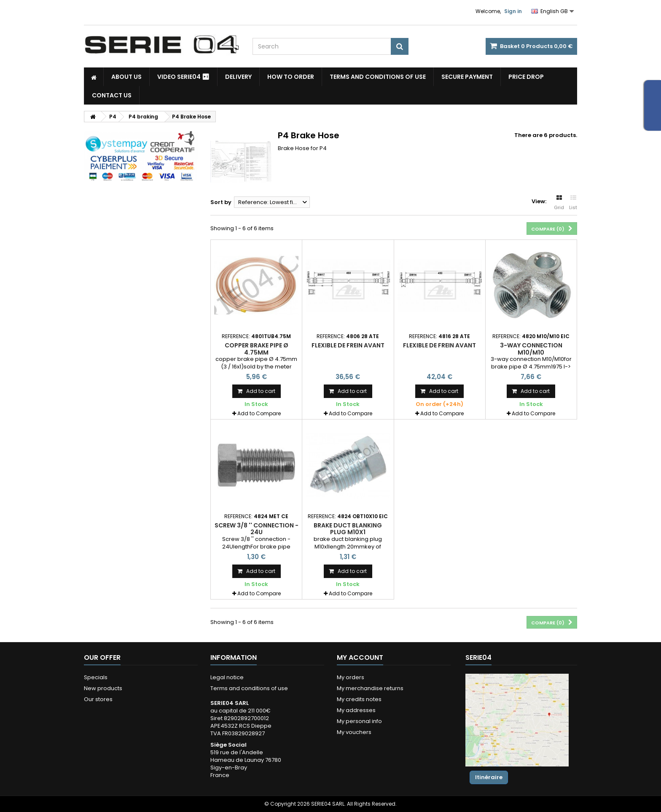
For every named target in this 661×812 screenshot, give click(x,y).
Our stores (98, 699)
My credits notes (359, 699)
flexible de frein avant (348, 345)
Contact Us (112, 95)
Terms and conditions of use (378, 77)
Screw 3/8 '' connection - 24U (257, 529)
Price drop (526, 77)
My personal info (359, 721)
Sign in (513, 11)
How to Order (291, 77)
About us (126, 77)
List (573, 203)
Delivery (238, 77)
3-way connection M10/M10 (531, 349)
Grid (559, 203)
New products (103, 688)
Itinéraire (489, 777)
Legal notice (227, 677)
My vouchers (354, 732)
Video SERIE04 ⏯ (183, 77)
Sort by (221, 202)
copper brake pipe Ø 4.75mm (257, 349)
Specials (96, 677)
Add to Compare (259, 413)
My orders (351, 677)
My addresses (356, 710)
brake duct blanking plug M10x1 (348, 529)
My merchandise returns (370, 688)
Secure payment (467, 77)
